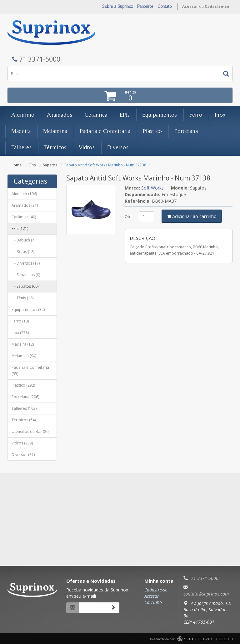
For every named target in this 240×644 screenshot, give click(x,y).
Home (16, 165)
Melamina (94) (24, 356)
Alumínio (23, 115)
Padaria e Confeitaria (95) (30, 370)
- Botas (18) (23, 252)
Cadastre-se (217, 6)
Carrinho (153, 602)
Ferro (196, 115)
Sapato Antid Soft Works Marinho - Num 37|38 (105, 165)
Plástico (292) (23, 385)
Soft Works (152, 188)
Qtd (128, 217)
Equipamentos (160, 115)
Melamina (55, 131)
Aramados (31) (25, 205)
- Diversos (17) (26, 263)
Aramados (60, 115)
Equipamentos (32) (28, 309)
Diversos (118, 147)
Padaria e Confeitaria (105, 131)
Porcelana (186, 131)
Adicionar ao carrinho (192, 216)
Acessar (190, 6)
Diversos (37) (23, 455)
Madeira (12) (23, 344)
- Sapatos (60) (25, 286)
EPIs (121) (20, 228)
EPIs (125, 115)
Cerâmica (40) (24, 217)
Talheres (21, 147)
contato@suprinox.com (206, 594)
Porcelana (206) (25, 397)
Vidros (87, 147)
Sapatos (50, 165)
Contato (165, 6)
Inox (220, 115)
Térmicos (55, 147)
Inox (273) (20, 333)
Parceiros (145, 6)
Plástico (152, 131)
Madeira (21, 131)
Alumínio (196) (24, 194)
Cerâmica (96, 115)
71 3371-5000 (205, 578)
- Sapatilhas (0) (26, 275)
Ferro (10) (20, 321)
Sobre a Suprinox (118, 6)
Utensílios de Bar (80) (30, 431)
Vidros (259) (22, 443)
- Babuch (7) (23, 240)
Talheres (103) (24, 408)
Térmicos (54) (24, 420)
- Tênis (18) (22, 298)
